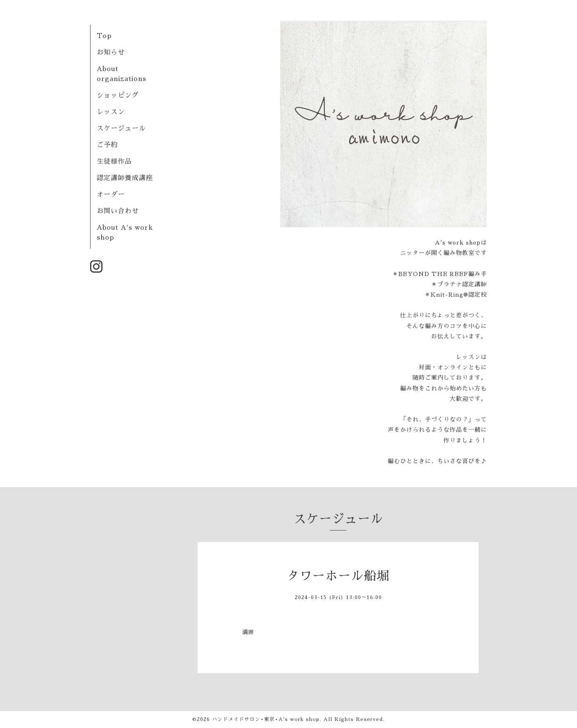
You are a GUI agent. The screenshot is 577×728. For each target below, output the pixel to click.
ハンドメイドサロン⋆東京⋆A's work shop (266, 719)
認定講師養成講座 (125, 178)
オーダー (111, 195)
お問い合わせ (118, 211)
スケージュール (121, 128)
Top (104, 36)
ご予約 (107, 145)
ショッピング (118, 95)
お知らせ (111, 52)
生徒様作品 (114, 162)
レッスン (111, 112)
